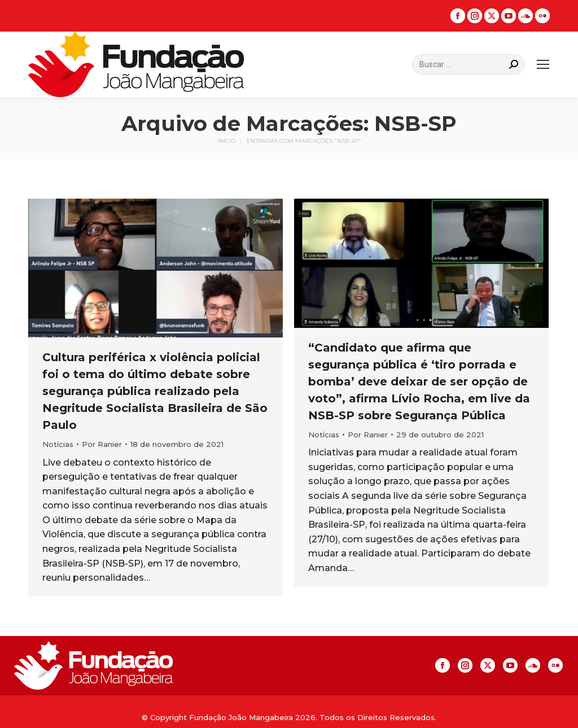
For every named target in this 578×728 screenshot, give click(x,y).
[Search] (468, 64)
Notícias (58, 444)
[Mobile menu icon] (543, 64)
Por (102, 444)
